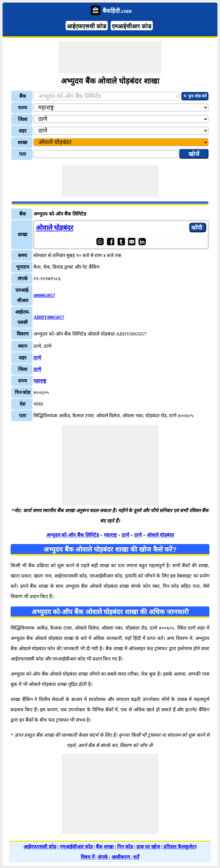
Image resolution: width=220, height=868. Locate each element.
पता (23, 154)
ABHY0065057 (49, 317)
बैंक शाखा (105, 847)
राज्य (23, 108)
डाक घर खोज (148, 847)
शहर (23, 131)
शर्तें (136, 857)
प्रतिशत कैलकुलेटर (180, 847)
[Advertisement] (110, 57)
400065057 (44, 295)
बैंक (23, 96)
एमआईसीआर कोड (132, 26)
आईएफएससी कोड (87, 26)
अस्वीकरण (121, 857)
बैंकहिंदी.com (117, 11)
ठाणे (37, 358)
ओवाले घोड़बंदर (55, 228)
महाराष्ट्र (40, 381)
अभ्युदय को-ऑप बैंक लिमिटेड (73, 535)
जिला (23, 119)
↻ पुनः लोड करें (195, 96)
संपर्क (103, 857)
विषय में (88, 857)
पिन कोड (125, 847)
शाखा (23, 143)
